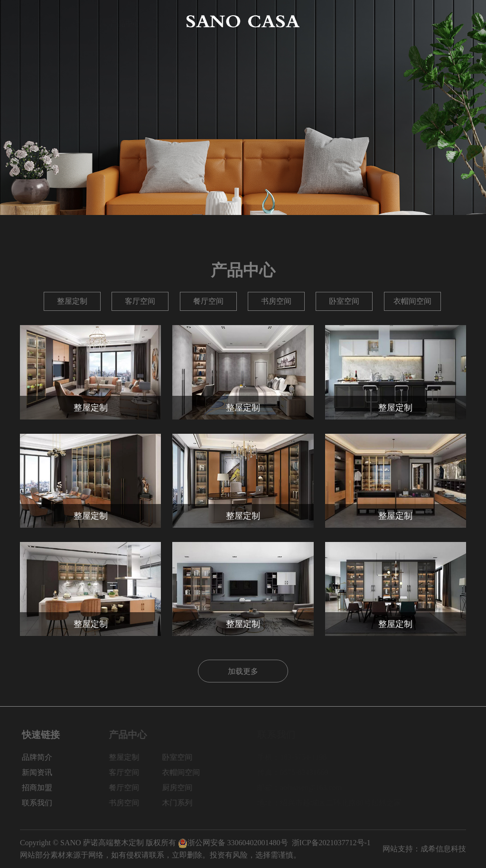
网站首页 (35, 21)
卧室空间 (344, 301)
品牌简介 (80, 21)
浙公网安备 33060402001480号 (233, 843)
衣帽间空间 (412, 301)
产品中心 (125, 21)
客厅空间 (140, 301)
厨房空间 (184, 788)
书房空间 (276, 301)
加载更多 (243, 671)
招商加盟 (406, 21)
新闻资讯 (361, 21)
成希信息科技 (443, 849)
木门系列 (184, 803)
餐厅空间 (208, 301)
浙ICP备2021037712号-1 (331, 843)
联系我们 (451, 21)
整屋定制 (72, 301)
